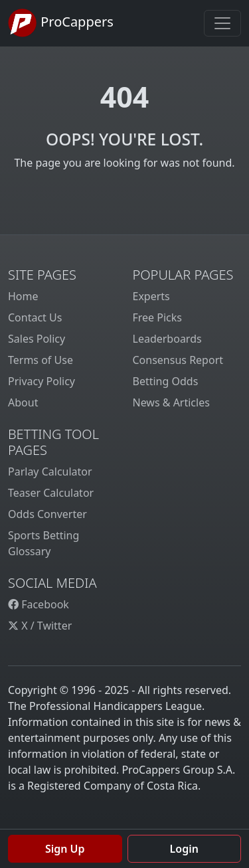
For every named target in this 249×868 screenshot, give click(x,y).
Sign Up (65, 849)
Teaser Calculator (51, 493)
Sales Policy (37, 339)
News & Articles (171, 402)
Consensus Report (178, 360)
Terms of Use (41, 360)
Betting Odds (166, 381)
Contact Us (35, 317)
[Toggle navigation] (222, 23)
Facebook (39, 604)
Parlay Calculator (50, 472)
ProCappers (61, 23)
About (23, 402)
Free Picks (158, 317)
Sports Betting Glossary (43, 543)
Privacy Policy (41, 381)
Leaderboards (167, 339)
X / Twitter (40, 626)
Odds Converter (47, 514)
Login (184, 849)
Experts (151, 296)
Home (23, 296)
